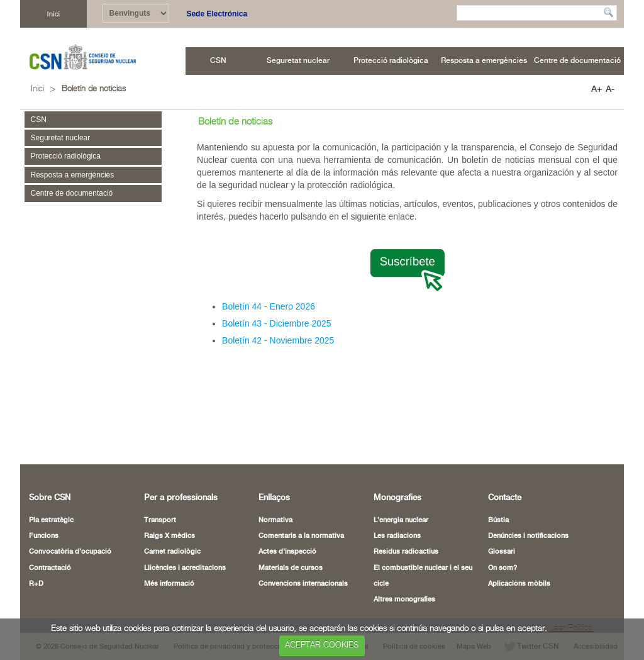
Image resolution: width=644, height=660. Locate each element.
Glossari (502, 552)
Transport (160, 520)
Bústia (498, 520)
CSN (39, 120)
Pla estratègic (51, 520)
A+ (597, 89)
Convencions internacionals (303, 584)
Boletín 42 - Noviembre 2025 (278, 340)
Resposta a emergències (73, 175)
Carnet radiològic (172, 552)
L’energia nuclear (401, 520)
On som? (502, 568)
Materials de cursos (291, 568)
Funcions (44, 536)
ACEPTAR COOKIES (322, 645)
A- (610, 89)
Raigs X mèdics (169, 536)
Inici (53, 14)
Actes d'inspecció (287, 552)
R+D (36, 584)
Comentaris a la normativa (301, 536)
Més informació (169, 584)
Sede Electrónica (217, 14)
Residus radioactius (406, 552)
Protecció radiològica (66, 156)
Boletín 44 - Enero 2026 (269, 306)
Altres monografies (404, 600)
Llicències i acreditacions (185, 568)
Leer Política (571, 629)
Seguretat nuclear (61, 138)
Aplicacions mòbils (519, 584)
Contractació (50, 568)
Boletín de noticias (94, 89)
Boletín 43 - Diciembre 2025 (277, 323)
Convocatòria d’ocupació (70, 552)
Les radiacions (397, 536)
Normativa (275, 520)
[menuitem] (219, 61)
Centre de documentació (72, 193)
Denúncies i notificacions (528, 536)
